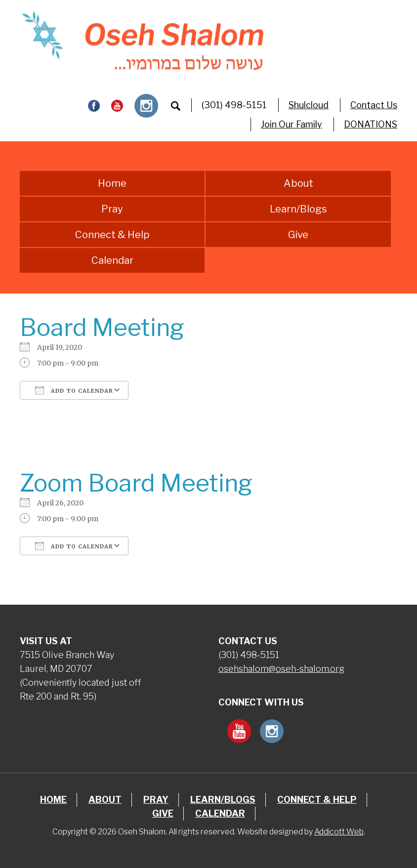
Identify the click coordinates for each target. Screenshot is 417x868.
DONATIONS (371, 124)
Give (298, 235)
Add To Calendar (74, 390)
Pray (112, 209)
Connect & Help (112, 235)
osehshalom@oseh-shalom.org (281, 669)
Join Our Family (292, 124)
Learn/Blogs (298, 209)
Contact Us (374, 105)
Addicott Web (339, 832)
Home (112, 183)
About (298, 183)
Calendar (112, 260)
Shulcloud (309, 105)
